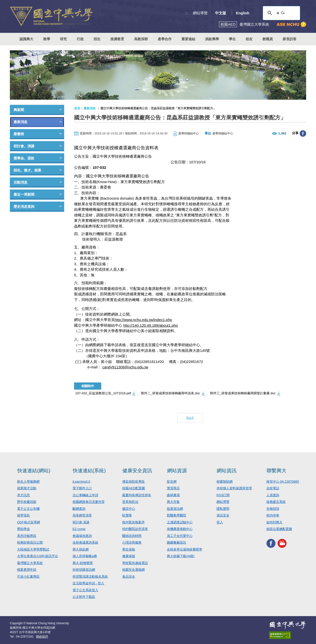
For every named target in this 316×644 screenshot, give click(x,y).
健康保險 (129, 556)
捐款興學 (212, 39)
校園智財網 (225, 482)
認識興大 (26, 39)
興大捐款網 (81, 549)
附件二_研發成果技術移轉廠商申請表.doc (171, 393)
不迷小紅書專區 (28, 577)
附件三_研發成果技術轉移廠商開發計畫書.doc (243, 393)
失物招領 (273, 509)
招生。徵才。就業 (27, 170)
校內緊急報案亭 (133, 522)
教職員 (268, 39)
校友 (249, 39)
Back (190, 418)
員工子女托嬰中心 (180, 536)
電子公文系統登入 (85, 590)
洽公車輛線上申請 (85, 495)
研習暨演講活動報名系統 (90, 577)
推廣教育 (117, 39)
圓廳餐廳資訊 (177, 542)
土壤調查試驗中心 (180, 522)
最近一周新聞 (24, 194)
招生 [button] (97, 39)
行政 (80, 39)
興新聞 (19, 110)
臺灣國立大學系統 (30, 563)
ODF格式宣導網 (28, 522)
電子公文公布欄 (28, 509)
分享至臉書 (303, 133)
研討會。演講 (24, 146)
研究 (63, 39)
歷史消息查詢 (24, 207)
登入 (220, 522)
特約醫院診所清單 (135, 529)
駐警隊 (127, 515)
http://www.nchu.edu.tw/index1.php (143, 320)
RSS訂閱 (223, 495)
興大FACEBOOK (271, 543)
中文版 (221, 13)
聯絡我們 (42, 637)
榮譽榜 (19, 134)
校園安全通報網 (133, 570)
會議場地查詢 (82, 536)
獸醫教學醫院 (177, 515)
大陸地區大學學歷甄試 (33, 549)
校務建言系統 (276, 502)
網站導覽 (200, 13)
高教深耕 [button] (141, 39)
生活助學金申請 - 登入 (89, 583)
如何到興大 (274, 522)
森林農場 (173, 495)
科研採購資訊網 (84, 570)
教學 (47, 39)
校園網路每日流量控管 (89, 502)
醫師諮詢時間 (132, 536)
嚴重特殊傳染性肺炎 (137, 495)
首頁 (77, 108)
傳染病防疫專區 (133, 482)
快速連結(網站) (34, 471)
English (243, 13)
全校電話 (273, 488)
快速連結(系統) (89, 471)
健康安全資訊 (137, 471)
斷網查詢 (79, 509)
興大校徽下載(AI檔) (181, 556)
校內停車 (273, 515)
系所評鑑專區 (27, 536)
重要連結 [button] (188, 39)
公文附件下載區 (84, 597)
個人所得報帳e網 (85, 556)
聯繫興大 (276, 471)
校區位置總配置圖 (279, 529)
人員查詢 (273, 495)
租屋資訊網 (175, 509)
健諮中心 (129, 509)
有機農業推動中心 (180, 529)
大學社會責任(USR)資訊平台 (38, 556)
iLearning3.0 (81, 482)
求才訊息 (23, 495)
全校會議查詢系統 (85, 542)
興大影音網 (282, 543)
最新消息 (20, 122)
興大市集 (173, 502)
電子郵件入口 (82, 488)
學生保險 (129, 549)
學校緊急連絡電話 (135, 563)
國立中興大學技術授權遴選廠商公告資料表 (116, 148)
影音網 (172, 482)
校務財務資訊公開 (30, 542)
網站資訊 (227, 471)
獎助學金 (23, 529)
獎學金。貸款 (24, 158)
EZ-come (79, 529)
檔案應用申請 (27, 570)
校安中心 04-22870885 (283, 482)
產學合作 (165, 39)
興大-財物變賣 (83, 563)
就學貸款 (23, 515)
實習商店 (173, 488)
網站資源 (177, 471)
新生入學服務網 (28, 482)
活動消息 (20, 182)
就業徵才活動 (27, 488)
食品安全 (129, 577)
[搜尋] (281, 13)
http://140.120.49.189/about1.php (150, 325)
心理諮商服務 (132, 542)
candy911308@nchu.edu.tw (125, 367)
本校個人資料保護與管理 (234, 488)
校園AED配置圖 (134, 488)
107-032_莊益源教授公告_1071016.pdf (103, 393)
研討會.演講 (81, 522)
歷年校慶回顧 (27, 502)
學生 (232, 39)
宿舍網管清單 (82, 515)
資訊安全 (223, 515)
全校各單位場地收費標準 (185, 549)
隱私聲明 (223, 509)
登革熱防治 (130, 502)
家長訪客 (290, 39)
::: (187, 13)
